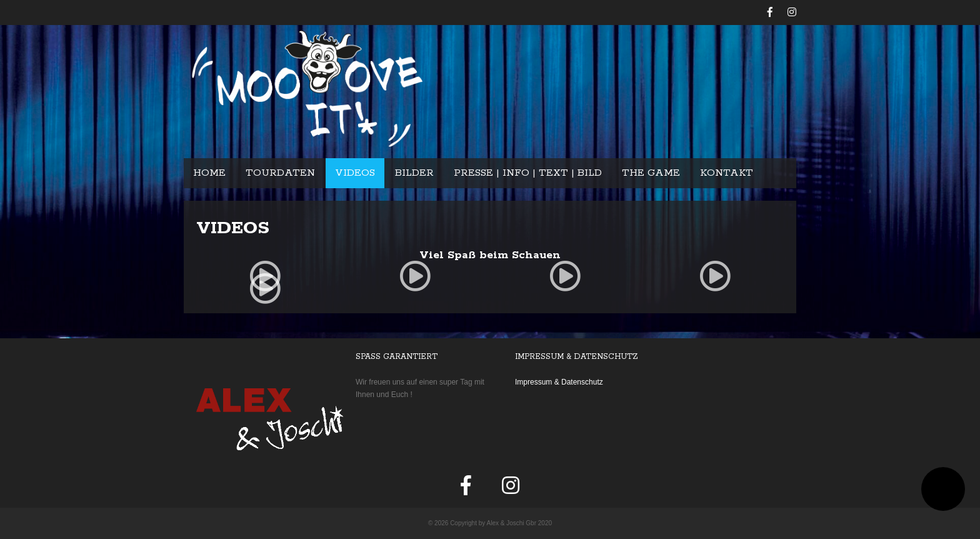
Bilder (414, 173)
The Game (651, 173)
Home (209, 173)
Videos (355, 173)
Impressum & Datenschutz (559, 382)
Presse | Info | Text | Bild (528, 173)
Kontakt (727, 173)
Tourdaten (280, 173)
